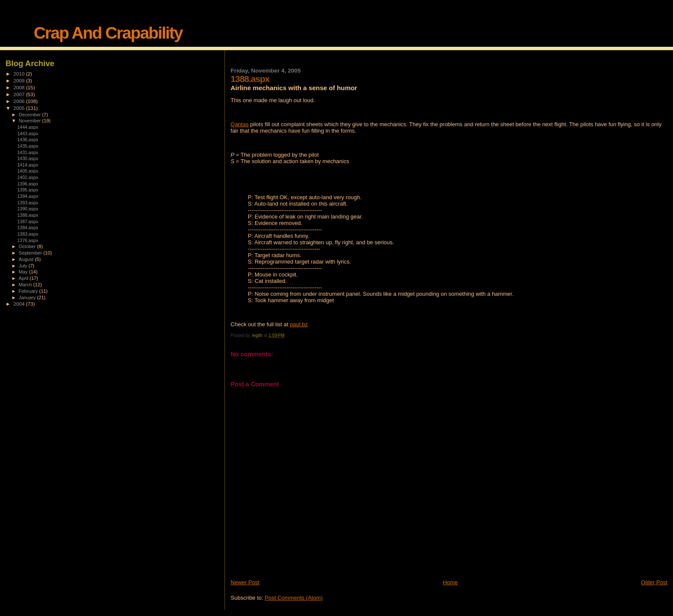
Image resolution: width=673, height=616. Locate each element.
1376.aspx (28, 240)
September (31, 253)
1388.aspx (28, 215)
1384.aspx (28, 228)
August (27, 259)
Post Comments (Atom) (294, 598)
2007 (20, 94)
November (30, 121)
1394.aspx (28, 196)
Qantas (239, 124)
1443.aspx (28, 134)
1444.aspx (28, 127)
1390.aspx (28, 209)
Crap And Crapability (108, 33)
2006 (20, 101)
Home (450, 582)
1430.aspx (28, 158)
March (26, 285)
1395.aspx (28, 190)
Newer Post (245, 582)
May (24, 272)
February (29, 291)
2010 (20, 74)
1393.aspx (28, 203)
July (24, 266)
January (28, 297)
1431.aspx (28, 152)
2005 (20, 108)
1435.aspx (28, 146)
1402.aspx (28, 177)
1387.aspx (28, 222)
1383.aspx (28, 234)
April (24, 278)
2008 (20, 87)
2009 (20, 80)
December (30, 115)
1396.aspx (28, 184)
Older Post (654, 582)
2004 (20, 304)
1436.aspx (28, 140)
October (28, 246)
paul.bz (299, 324)
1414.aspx (28, 165)
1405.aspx (28, 171)
